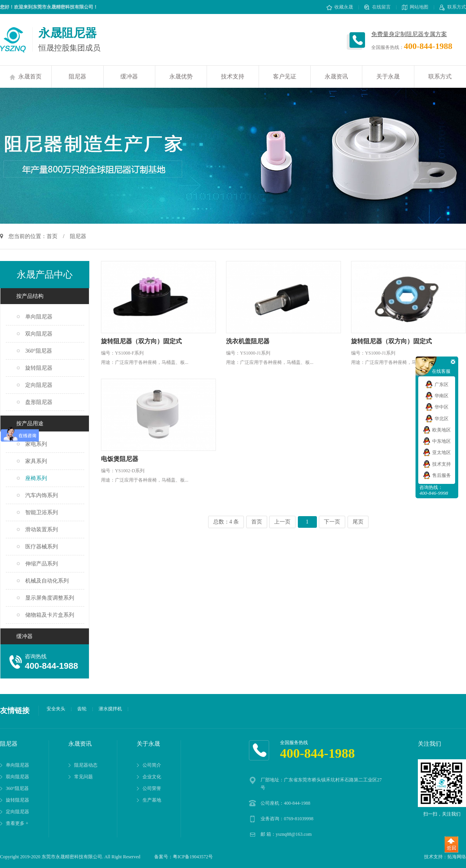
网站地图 (415, 7)
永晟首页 (26, 77)
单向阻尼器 (39, 317)
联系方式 (453, 7)
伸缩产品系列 (42, 564)
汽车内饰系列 (42, 495)
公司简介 (152, 765)
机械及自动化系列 (47, 581)
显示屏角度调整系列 (50, 598)
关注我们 (429, 744)
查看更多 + (17, 823)
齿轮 (82, 709)
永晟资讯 (336, 77)
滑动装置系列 (42, 530)
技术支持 (233, 77)
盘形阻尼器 (39, 402)
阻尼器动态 (86, 765)
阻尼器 (77, 77)
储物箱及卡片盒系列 (50, 615)
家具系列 (36, 461)
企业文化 (152, 777)
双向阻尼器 (39, 334)
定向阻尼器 (39, 385)
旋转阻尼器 (39, 368)
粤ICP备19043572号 (193, 857)
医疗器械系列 (42, 547)
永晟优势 (181, 77)
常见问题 (83, 777)
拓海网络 (457, 857)
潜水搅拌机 (110, 709)
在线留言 (377, 7)
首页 (52, 236)
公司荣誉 (152, 788)
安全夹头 (56, 709)
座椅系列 (36, 478)
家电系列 (36, 444)
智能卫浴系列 (42, 512)
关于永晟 (388, 77)
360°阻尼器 (39, 351)
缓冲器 (129, 77)
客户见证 (285, 77)
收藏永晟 (340, 7)
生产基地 (152, 800)
